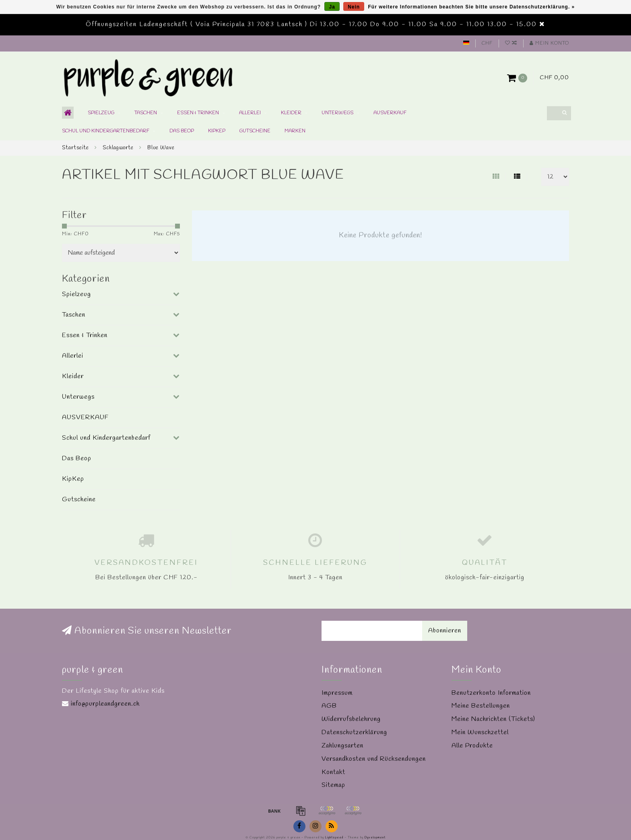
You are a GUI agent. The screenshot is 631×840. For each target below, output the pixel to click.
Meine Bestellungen (481, 706)
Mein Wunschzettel (480, 732)
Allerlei (250, 113)
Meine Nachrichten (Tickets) (493, 719)
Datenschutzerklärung (354, 732)
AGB (329, 706)
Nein (354, 7)
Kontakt (333, 772)
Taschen (146, 113)
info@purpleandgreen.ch (105, 704)
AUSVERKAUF (390, 113)
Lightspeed (334, 838)
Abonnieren (445, 631)
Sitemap (333, 785)
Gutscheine (255, 131)
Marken (295, 131)
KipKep (217, 131)
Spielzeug (101, 113)
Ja (332, 7)
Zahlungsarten (342, 746)
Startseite (75, 148)
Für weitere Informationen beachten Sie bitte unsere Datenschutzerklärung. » (472, 7)
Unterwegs (337, 113)
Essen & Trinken (198, 113)
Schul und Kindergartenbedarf (106, 131)
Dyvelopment (375, 838)
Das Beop (182, 131)
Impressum (337, 693)
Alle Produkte (472, 746)
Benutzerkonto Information (491, 693)
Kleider (291, 113)
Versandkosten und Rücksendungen (374, 759)
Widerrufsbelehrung (351, 719)
